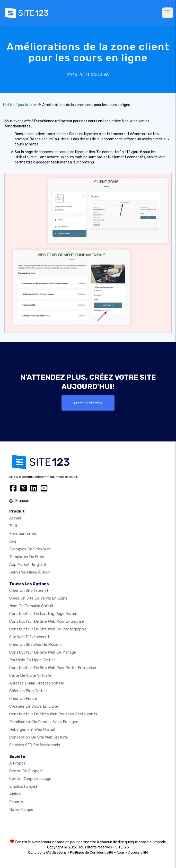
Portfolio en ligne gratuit (32, 660)
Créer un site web (88, 403)
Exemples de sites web (30, 549)
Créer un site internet (29, 591)
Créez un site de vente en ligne (38, 598)
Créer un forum (23, 699)
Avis (13, 541)
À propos (17, 763)
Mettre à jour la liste (20, 105)
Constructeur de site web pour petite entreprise (53, 668)
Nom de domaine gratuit (31, 606)
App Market (28, 565)
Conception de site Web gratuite (39, 737)
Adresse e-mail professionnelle (37, 683)
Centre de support (26, 771)
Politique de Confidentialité (92, 852)
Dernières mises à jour (29, 572)
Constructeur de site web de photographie (48, 629)
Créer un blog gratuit (28, 691)
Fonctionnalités (23, 534)
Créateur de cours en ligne (34, 706)
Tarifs (14, 526)
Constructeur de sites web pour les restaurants (53, 714)
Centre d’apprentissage (30, 779)
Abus (121, 852)
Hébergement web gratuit (32, 730)
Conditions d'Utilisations (47, 852)
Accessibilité (138, 852)
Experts (16, 802)
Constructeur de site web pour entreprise (47, 621)
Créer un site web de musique (36, 645)
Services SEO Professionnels (35, 745)
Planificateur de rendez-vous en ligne (44, 722)
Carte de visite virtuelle (30, 675)
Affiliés (15, 794)
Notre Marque (21, 810)
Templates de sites (27, 557)
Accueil (15, 518)
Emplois (24, 786)
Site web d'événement (29, 637)
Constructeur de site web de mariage (43, 652)
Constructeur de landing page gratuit (43, 614)
